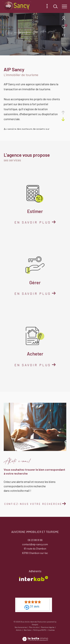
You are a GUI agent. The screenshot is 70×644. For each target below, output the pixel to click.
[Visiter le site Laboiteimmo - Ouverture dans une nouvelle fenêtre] (35, 637)
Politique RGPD (40, 630)
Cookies (51, 630)
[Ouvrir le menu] (64, 6)
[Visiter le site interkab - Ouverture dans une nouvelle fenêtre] (34, 579)
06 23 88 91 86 (35, 540)
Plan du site (34, 627)
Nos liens (28, 630)
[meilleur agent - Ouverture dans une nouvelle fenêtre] (34, 605)
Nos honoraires (21, 627)
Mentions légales (48, 627)
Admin (19, 630)
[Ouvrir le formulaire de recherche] (56, 6)
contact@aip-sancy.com (35, 544)
